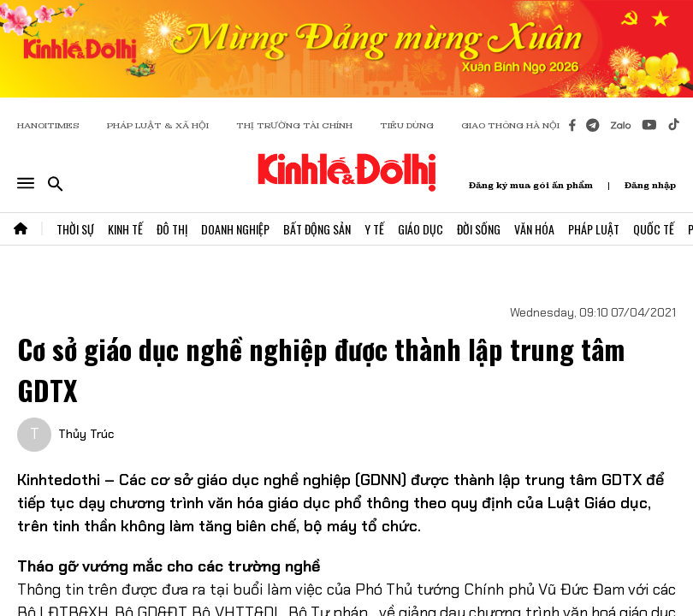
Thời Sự (75, 229)
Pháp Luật (594, 229)
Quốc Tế (654, 229)
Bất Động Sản (317, 229)
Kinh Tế (125, 229)
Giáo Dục (421, 229)
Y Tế (374, 229)
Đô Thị (172, 229)
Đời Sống (479, 229)
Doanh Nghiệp (235, 229)
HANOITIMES (48, 125)
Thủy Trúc (86, 434)
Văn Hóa (534, 229)
